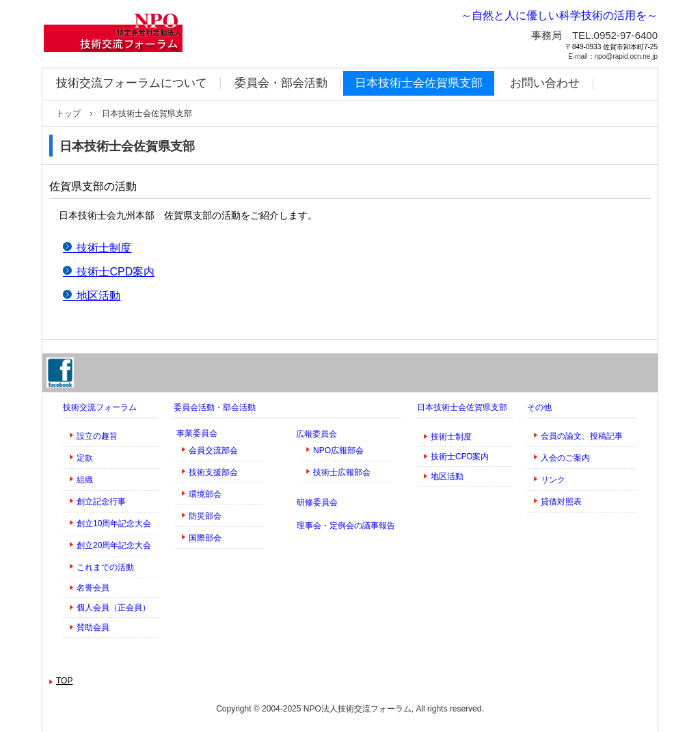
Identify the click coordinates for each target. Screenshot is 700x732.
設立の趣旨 (97, 436)
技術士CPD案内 (460, 457)
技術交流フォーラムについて (132, 83)
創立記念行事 (101, 502)
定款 (85, 458)
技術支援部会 (213, 472)
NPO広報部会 (338, 450)
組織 (85, 480)
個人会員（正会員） (113, 608)
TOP (64, 681)
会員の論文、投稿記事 (582, 436)
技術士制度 (451, 437)
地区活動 (447, 476)
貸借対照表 (561, 502)
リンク (553, 480)
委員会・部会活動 (281, 83)
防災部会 (205, 516)
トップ (68, 113)
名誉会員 (93, 588)
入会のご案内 (565, 458)
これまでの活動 (105, 567)
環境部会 (205, 494)
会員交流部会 (213, 450)
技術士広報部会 (342, 472)
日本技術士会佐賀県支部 (419, 83)
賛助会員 (93, 627)
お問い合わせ (545, 83)
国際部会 (205, 538)
